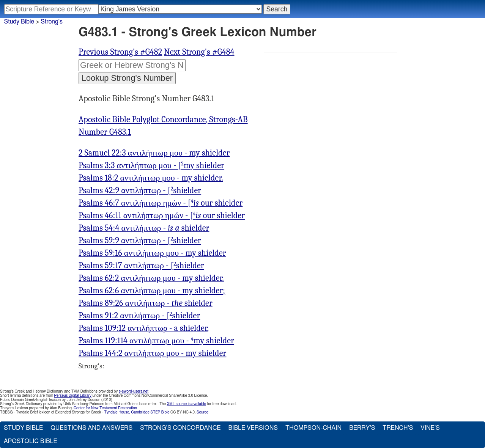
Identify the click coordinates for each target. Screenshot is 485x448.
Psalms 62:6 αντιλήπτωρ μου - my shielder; (152, 291)
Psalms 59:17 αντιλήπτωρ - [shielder (141, 266)
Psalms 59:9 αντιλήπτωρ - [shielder (140, 241)
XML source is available (187, 404)
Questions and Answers (91, 428)
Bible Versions (253, 428)
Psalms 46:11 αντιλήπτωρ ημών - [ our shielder (162, 215)
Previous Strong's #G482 (120, 52)
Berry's (362, 428)
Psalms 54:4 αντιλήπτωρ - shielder (144, 228)
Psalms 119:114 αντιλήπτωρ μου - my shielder (156, 341)
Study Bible (19, 22)
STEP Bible (160, 412)
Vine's (430, 428)
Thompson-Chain (313, 428)
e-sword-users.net (134, 391)
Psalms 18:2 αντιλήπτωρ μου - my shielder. (151, 178)
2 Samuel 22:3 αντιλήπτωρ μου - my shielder (154, 153)
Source (202, 412)
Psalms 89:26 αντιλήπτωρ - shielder (146, 303)
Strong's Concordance (180, 428)
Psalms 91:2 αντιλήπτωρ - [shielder (139, 316)
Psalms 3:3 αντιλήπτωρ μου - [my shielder (151, 165)
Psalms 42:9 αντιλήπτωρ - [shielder (140, 190)
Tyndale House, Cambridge (127, 412)
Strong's (52, 22)
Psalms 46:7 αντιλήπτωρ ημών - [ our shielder (161, 203)
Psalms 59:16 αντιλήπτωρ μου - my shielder (152, 253)
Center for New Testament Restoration (105, 408)
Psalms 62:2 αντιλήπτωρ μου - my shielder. (151, 278)
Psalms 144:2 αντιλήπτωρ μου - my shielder (152, 353)
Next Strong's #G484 (199, 52)
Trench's (398, 428)
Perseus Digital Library (73, 396)
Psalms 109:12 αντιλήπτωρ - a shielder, (144, 328)
